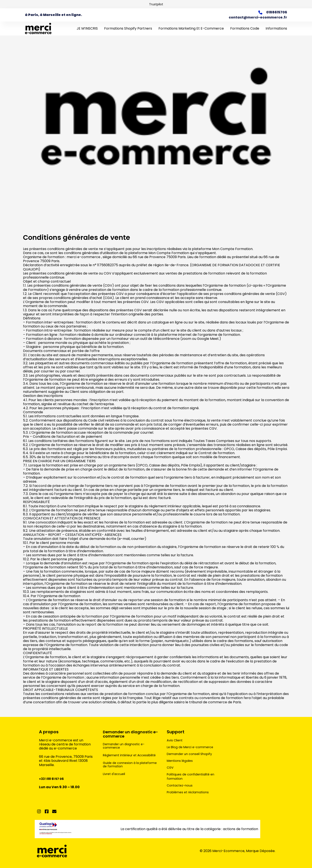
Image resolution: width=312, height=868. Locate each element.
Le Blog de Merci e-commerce (192, 747)
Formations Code (245, 28)
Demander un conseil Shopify (191, 754)
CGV (171, 768)
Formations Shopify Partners (128, 28)
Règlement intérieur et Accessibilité (122, 757)
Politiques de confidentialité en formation (192, 776)
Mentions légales (181, 761)
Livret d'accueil (115, 777)
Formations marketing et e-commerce (191, 28)
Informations (276, 28)
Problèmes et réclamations (190, 792)
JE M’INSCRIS (87, 28)
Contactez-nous (181, 785)
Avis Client (175, 740)
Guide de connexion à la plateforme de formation (124, 768)
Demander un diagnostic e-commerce (130, 734)
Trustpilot (156, 4)
